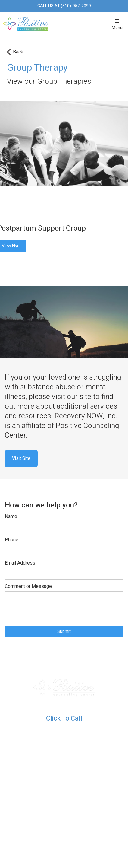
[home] (24, 21)
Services (34, 788)
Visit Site (21, 458)
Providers (34, 803)
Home (31, 772)
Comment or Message (28, 586)
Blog (29, 757)
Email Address (20, 563)
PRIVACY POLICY (105, 844)
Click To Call (64, 718)
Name (11, 517)
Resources (34, 742)
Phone (12, 540)
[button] (117, 24)
